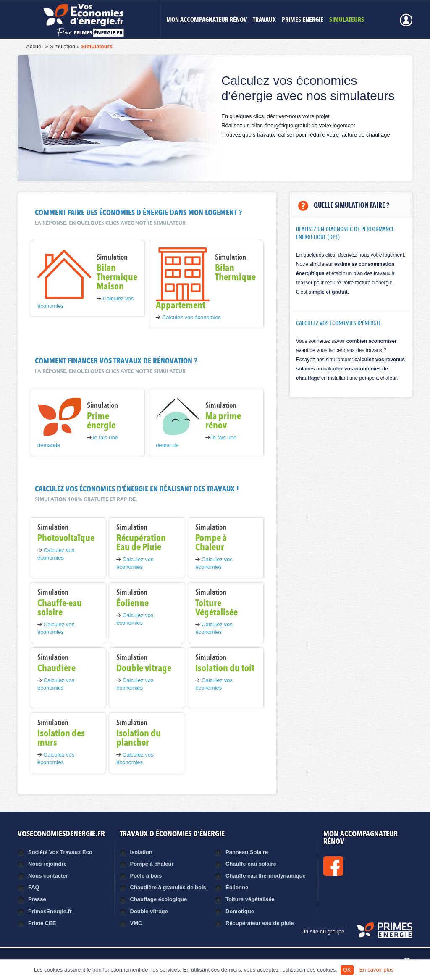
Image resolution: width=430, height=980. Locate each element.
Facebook (362, 866)
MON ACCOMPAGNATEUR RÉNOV (207, 20)
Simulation (62, 46)
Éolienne (237, 887)
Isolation (141, 852)
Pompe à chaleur (152, 864)
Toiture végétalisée (250, 899)
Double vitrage (149, 911)
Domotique (240, 911)
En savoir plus (377, 970)
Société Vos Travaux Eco (60, 852)
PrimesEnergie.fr (50, 911)
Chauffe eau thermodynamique (266, 876)
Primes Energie (303, 20)
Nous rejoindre (47, 864)
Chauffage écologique (159, 899)
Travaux (264, 20)
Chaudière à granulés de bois (168, 887)
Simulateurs (97, 46)
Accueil (35, 46)
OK (347, 970)
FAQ (34, 887)
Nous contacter (48, 876)
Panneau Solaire (247, 852)
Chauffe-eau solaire (251, 864)
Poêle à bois (146, 876)
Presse (37, 899)
